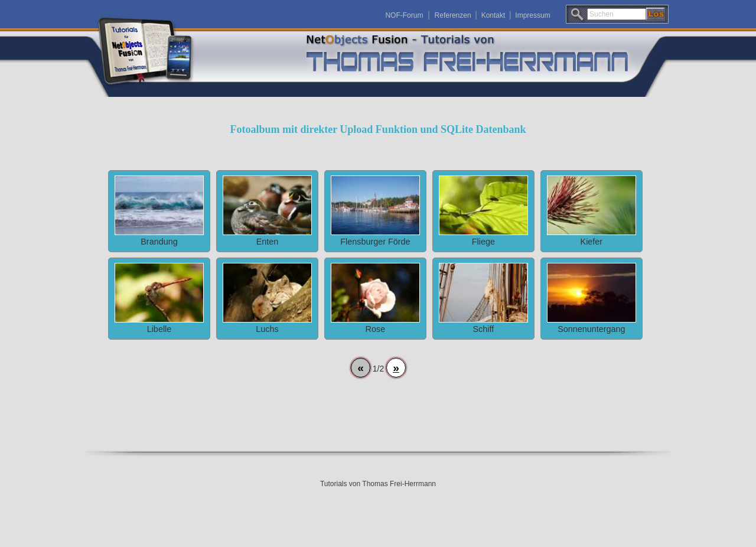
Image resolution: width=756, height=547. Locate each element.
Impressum (532, 15)
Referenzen (453, 15)
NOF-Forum (404, 15)
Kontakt (493, 15)
